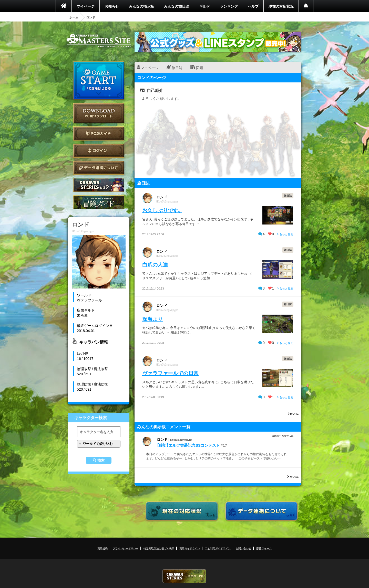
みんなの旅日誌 (177, 6)
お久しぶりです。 (162, 210)
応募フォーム (264, 548)
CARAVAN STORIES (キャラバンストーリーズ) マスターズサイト (99, 41)
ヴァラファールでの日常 (170, 373)
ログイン (99, 151)
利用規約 (102, 548)
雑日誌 (288, 195)
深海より (152, 319)
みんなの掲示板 (141, 6)
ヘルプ (253, 6)
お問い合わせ (243, 548)
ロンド (162, 197)
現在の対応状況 (281, 6)
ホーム (74, 17)
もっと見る (285, 234)
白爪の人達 (155, 264)
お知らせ (112, 6)
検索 (101, 460)
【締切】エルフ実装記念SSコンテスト (188, 445)
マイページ (86, 6)
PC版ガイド (99, 133)
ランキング (229, 6)
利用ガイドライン (190, 548)
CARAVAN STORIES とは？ (99, 185)
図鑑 (200, 68)
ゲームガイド (99, 202)
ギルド (204, 6)
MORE (293, 414)
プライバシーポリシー (126, 548)
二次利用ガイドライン (218, 548)
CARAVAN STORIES (184, 576)
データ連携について (99, 168)
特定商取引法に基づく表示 (159, 548)
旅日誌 (177, 68)
